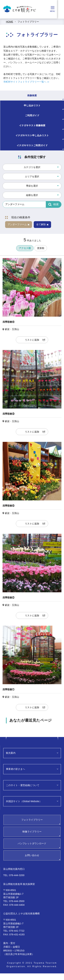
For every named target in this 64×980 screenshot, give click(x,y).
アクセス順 (25, 248)
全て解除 (42, 224)
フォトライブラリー (28, 22)
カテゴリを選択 (32, 167)
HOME (10, 22)
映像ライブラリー (32, 832)
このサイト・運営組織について (23, 785)
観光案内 (11, 753)
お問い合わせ (32, 855)
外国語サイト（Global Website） (24, 801)
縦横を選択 (32, 195)
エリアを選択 (32, 177)
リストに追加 (32, 340)
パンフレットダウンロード (32, 843)
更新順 (41, 248)
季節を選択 (32, 186)
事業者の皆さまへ (15, 769)
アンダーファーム (19, 224)
